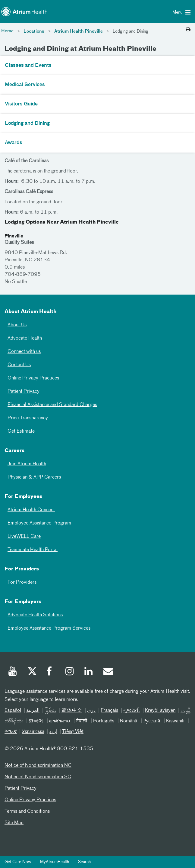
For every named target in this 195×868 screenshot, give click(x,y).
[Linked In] (89, 672)
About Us (17, 325)
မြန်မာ (50, 711)
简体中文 (72, 711)
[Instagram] (70, 672)
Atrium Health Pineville (79, 31)
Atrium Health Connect (31, 510)
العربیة (33, 711)
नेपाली (82, 721)
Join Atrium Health (27, 464)
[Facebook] (51, 672)
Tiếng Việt (73, 732)
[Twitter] (32, 672)
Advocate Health (25, 338)
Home (7, 31)
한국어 (36, 721)
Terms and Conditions (27, 812)
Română (129, 721)
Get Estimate (21, 431)
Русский (152, 721)
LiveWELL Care (24, 537)
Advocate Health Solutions (35, 615)
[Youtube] (13, 672)
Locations (34, 31)
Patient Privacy (24, 392)
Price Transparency (28, 418)
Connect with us (24, 352)
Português (104, 721)
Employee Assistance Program (39, 523)
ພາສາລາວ (60, 721)
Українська (33, 732)
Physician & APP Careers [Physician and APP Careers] (34, 477)
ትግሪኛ (11, 732)
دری (91, 711)
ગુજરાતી (132, 711)
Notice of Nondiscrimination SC (38, 777)
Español (13, 711)
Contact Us (19, 365)
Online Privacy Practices (33, 378)
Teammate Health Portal (33, 550)
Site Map (14, 823)
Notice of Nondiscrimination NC (38, 766)
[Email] (108, 672)
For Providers (22, 582)
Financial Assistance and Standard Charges (52, 405)
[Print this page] (188, 30)
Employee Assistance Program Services (49, 628)
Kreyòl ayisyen (160, 711)
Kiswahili (175, 721)
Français (109, 711)
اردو (53, 732)
